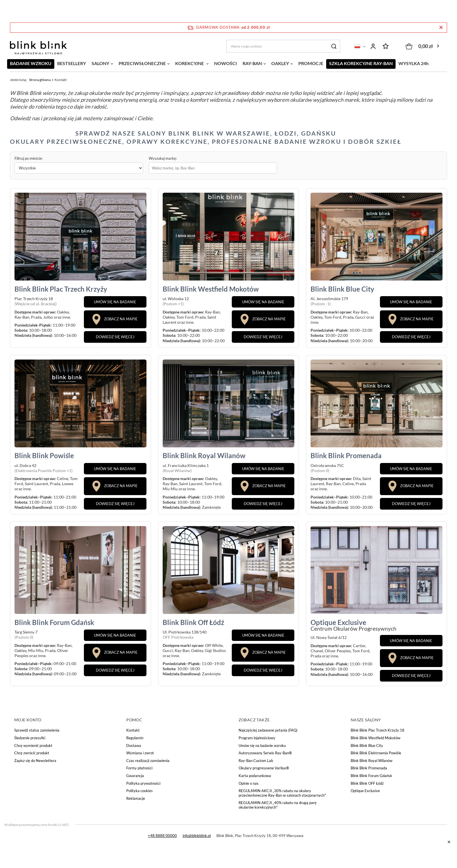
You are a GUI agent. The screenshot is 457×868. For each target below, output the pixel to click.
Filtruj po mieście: (29, 158)
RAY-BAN (252, 63)
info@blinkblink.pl (197, 836)
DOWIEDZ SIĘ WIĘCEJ (115, 337)
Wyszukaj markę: (163, 158)
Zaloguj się (373, 46)
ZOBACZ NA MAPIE (115, 319)
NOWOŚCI (226, 63)
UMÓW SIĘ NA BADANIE (115, 302)
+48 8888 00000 (162, 836)
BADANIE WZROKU (31, 63)
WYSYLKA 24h (413, 63)
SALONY (100, 63)
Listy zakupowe (386, 46)
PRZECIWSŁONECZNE (142, 63)
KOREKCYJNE (190, 63)
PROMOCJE (311, 63)
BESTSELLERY (72, 63)
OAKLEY (280, 63)
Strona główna (40, 80)
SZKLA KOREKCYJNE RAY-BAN (361, 63)
